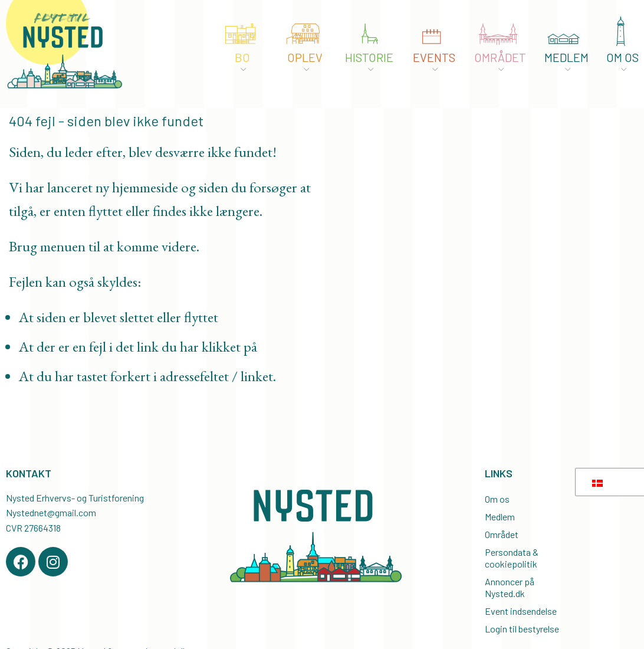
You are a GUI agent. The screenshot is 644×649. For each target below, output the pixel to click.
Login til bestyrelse (522, 629)
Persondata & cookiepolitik (512, 558)
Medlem (500, 517)
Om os (497, 499)
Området (502, 534)
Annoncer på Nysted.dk (510, 587)
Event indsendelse (521, 611)
